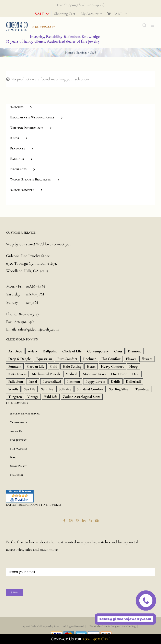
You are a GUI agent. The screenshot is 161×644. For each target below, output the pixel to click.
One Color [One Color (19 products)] (119, 374)
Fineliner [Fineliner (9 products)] (89, 359)
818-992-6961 (25, 322)
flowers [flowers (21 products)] (147, 359)
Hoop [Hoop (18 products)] (133, 366)
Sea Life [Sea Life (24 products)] (30, 389)
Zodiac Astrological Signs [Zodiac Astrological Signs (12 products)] (82, 397)
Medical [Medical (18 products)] (71, 374)
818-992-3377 (29, 314)
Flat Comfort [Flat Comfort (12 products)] (111, 359)
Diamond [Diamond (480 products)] (135, 351)
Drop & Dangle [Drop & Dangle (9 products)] (20, 359)
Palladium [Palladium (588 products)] (16, 381)
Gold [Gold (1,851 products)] (54, 366)
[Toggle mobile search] (145, 25)
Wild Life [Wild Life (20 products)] (51, 397)
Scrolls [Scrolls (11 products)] (13, 389)
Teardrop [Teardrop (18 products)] (142, 389)
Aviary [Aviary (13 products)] (33, 351)
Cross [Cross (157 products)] (118, 351)
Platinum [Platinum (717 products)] (73, 381)
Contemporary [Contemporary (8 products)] (98, 351)
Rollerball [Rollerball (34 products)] (133, 381)
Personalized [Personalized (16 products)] (52, 381)
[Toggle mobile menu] (153, 25)
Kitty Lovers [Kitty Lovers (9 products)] (17, 374)
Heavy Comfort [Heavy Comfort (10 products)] (112, 366)
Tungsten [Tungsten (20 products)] (15, 397)
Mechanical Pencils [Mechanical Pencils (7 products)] (46, 374)
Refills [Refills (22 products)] (116, 381)
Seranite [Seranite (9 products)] (47, 389)
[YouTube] (97, 521)
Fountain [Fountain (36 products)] (15, 366)
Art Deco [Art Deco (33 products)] (15, 351)
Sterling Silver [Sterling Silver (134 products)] (119, 389)
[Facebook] (64, 521)
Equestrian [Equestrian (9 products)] (44, 359)
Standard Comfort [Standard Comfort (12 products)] (90, 389)
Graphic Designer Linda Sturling (119, 626)
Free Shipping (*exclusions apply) (81, 5)
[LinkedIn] (84, 521)
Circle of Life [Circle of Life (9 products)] (72, 351)
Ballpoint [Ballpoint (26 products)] (50, 351)
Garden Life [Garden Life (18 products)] (36, 366)
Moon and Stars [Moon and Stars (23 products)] (94, 374)
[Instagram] (71, 521)
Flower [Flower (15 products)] (131, 359)
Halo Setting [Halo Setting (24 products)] (72, 366)
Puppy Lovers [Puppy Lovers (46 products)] (95, 381)
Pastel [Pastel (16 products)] (33, 381)
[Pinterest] (77, 521)
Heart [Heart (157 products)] (91, 366)
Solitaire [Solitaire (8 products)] (65, 389)
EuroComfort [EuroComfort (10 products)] (67, 359)
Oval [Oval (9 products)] (136, 374)
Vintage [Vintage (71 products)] (33, 397)
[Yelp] (90, 521)
